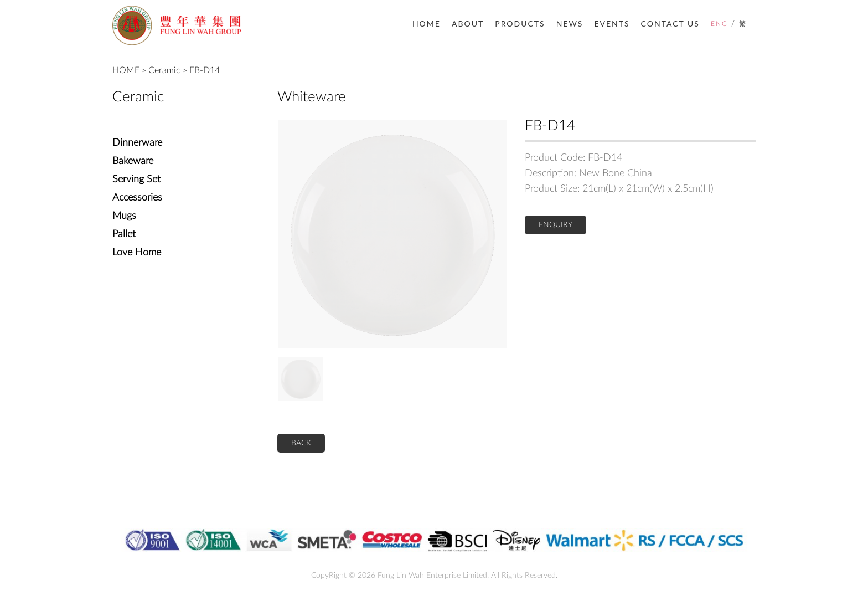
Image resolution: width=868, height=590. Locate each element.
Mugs (124, 216)
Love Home (137, 253)
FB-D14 (205, 70)
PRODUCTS (520, 24)
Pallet (124, 234)
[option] (393, 234)
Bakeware (133, 161)
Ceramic (164, 70)
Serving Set (136, 179)
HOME (427, 24)
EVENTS (612, 24)
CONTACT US (670, 24)
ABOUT (468, 24)
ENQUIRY (556, 225)
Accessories (137, 198)
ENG (719, 24)
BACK (301, 443)
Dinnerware (137, 143)
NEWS (570, 24)
